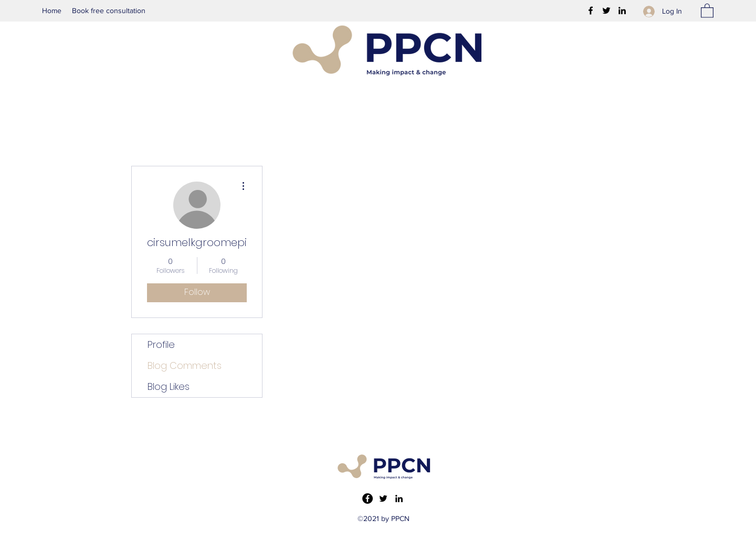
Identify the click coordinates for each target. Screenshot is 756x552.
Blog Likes (169, 386)
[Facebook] (591, 10)
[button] (707, 10)
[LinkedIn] (622, 10)
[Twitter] (606, 10)
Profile (161, 344)
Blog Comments (185, 365)
